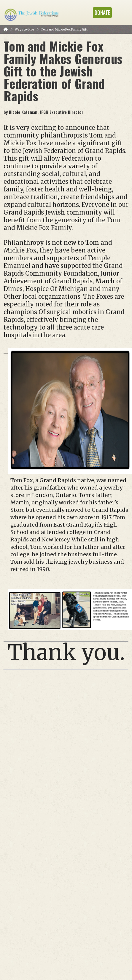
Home (6, 29)
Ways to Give (24, 29)
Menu (122, 12)
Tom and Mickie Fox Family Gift (64, 29)
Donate (102, 12)
